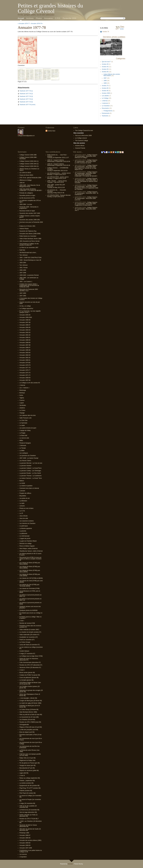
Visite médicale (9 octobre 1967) (29, 630)
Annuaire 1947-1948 (26, 848)
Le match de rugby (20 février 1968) (30, 703)
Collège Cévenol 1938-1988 (28, 155)
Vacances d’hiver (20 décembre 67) (30, 667)
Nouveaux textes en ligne (27, 211)
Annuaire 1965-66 (25, 838)
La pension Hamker (25, 466)
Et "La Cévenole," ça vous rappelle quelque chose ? (30, 312)
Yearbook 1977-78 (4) (26, 99)
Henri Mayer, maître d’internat (28, 549)
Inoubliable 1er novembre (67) (29, 637)
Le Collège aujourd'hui (26, 309)
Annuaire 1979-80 (25, 363)
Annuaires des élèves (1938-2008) (30, 234)
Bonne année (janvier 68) (27, 673)
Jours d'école (23, 516)
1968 (105, 81)
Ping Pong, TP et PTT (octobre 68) (30, 788)
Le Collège (105, 98)
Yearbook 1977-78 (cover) (27, 105)
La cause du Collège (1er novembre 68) (30, 796)
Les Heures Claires (25, 461)
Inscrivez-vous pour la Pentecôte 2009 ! (31, 223)
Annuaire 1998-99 (25, 320)
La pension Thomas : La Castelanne (30, 476)
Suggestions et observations (83, 205)
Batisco (22, 481)
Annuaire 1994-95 (25, 327)
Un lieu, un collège (25, 306)
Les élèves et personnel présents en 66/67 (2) (30, 599)
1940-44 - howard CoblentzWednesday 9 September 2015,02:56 (59, 161)
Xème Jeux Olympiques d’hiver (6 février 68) (30, 695)
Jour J (77, 210)
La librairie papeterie (26, 528)
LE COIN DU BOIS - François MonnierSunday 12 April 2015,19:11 (59, 196)
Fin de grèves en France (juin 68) (30, 763)
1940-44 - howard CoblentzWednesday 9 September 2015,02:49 (59, 165)
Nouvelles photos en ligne (27, 195)
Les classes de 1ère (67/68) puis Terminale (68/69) (29, 585)
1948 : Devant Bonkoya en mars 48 (30, 260)
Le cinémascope (24, 536)
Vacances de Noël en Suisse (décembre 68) (28, 826)
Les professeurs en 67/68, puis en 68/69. (30, 592)
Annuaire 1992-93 (25, 332)
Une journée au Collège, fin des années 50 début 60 (29, 244)
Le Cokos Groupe (25, 642)
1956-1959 (23, 270)
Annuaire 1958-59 (25, 845)
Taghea (22, 398)
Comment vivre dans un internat (29, 488)
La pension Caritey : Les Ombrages (30, 471)
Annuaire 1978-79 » (37, 24)
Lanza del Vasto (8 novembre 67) (30, 645)
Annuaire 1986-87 (25, 348)
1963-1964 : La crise (26, 204)
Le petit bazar (24, 526)
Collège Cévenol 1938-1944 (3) (29, 166)
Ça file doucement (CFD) (27, 198)
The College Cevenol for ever (84, 131)
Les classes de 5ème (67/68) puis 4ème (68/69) (30, 567)
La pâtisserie (23, 533)
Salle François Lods (25, 418)
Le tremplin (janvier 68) (26, 680)
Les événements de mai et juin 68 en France (31, 739)
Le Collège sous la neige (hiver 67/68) (31, 656)
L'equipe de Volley (25, 430)
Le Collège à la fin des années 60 (30, 383)
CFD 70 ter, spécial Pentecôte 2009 (30, 178)
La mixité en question (26, 486)
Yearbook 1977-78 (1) (26, 91)
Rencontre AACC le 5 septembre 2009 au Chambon (86, 189)
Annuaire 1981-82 (25, 358)
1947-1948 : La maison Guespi (29, 458)
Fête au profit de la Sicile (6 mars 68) (31, 715)
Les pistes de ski (25, 498)
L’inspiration (23, 857)
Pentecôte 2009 (69, 18)
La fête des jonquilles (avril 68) (29, 730)
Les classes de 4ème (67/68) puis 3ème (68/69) (30, 571)
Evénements (106, 113)
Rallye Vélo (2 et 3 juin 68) (28, 758)
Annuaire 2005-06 (25, 315)
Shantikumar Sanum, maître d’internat (31, 551)
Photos (39, 18)
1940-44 (22, 183)
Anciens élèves (80, 146)
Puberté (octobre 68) (26, 791)
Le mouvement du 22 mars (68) (29, 717)
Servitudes (23, 405)
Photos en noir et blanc (26, 508)
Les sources (23, 854)
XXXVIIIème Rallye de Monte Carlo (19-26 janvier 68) (30, 683)
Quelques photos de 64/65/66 (28, 610)
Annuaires (49, 18)
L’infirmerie (23, 446)
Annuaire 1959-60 (25, 843)
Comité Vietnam (24, 651)
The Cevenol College (82, 141)
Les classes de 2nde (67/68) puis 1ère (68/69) (31, 581)
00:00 (122, 29)
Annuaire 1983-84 (25, 353)
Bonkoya (22, 393)
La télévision (23, 501)
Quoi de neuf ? (106, 62)
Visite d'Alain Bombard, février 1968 (30, 239)
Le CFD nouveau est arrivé (83, 163)
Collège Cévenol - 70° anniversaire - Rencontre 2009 (86, 156)
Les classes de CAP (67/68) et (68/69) (31, 578)
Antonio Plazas (24, 229)
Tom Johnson (24, 255)
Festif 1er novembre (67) (27, 640)
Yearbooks (105, 116)
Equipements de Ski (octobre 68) (29, 786)
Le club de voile (24, 438)
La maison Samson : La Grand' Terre (31, 478)
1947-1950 (23, 293)
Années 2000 (106, 93)
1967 (105, 78)
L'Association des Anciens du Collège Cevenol (31, 299)
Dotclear (70, 864)
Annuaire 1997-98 (25, 322)
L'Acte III (22, 776)
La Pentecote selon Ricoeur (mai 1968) (29, 751)
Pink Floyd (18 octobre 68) (28, 793)
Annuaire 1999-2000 (26, 317)
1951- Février (24, 268)
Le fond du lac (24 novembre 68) (29, 810)
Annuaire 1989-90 (25, 340)
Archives (30, 18)
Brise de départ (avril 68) (27, 732)
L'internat (105, 101)
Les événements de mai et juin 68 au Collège (31, 743)
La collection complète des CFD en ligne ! (30, 201)
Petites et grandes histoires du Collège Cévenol (50, 8)
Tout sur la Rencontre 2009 (83, 136)
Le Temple (23, 448)
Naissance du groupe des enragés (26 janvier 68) (31, 691)
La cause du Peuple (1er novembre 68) (30, 800)
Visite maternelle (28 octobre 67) (29, 635)
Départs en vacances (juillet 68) (29, 770)
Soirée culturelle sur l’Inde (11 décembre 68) (29, 815)
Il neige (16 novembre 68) (27, 803)
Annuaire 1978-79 (25, 365)
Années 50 (105, 69)
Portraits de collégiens (26, 193)
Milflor (21, 441)
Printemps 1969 (24, 833)
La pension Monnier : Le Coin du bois (31, 463)
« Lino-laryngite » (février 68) (28, 698)
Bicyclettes (23, 496)
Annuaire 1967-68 (25, 380)
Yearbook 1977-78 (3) (26, 96)
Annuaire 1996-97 (25, 325)
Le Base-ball (23, 435)
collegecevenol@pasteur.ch (26, 136)
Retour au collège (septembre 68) (30, 778)
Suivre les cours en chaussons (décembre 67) (29, 659)
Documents (105, 108)
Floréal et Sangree (25, 443)
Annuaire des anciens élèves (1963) (30, 840)
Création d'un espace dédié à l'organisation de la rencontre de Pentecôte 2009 (29, 285)
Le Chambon (106, 106)
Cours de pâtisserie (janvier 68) (29, 678)
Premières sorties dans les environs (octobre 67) (30, 626)
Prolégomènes (108, 111)
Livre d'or (78, 200)
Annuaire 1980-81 (25, 360)
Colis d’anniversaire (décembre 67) (30, 662)
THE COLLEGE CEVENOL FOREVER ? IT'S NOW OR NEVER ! (31, 190)
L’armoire (22, 491)
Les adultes (105, 96)
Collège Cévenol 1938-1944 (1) (29, 161)
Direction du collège (25, 543)
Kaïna (21, 395)
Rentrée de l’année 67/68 (27, 623)
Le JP (21, 513)
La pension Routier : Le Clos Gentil (30, 473)
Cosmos (22, 400)
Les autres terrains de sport (28, 428)
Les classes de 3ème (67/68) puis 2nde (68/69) (30, 575)
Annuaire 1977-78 (25, 368)
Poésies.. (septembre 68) (27, 781)
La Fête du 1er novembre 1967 (29, 248)
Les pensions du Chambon (28, 456)
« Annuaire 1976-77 (24, 24)
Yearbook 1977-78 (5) (26, 102)
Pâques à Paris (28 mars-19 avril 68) (31, 727)
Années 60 (105, 72)
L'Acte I (22, 621)
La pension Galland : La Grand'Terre (30, 468)
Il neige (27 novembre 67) (27, 654)
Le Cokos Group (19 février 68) (29, 710)
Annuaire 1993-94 (25, 330)
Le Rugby (22, 433)
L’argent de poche (25, 538)
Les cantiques (24, 453)
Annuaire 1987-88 (25, 345)
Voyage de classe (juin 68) (28, 765)
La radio (22, 503)
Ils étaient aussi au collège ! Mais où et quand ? (30, 617)
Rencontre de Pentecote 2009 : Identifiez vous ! (29, 290)
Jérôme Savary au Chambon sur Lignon (29, 169)
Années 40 (105, 67)
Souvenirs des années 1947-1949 (30, 213)
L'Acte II (22, 670)
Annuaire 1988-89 (25, 343)
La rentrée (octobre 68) (26, 783)
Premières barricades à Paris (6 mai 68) (30, 735)
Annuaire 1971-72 (25, 375)
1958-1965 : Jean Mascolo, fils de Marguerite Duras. (30, 186)
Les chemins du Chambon (27, 523)
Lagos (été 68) (24, 773)
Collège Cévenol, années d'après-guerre (30, 216)
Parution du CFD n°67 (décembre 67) (31, 665)
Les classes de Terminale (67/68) (30, 588)
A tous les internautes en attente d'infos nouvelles (86, 181)
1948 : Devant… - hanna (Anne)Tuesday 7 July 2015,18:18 (57, 182)
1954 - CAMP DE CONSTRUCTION (30, 258)
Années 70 (106, 32)
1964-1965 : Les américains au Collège (29, 278)
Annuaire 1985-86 (25, 350)
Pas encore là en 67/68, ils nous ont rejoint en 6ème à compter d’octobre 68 (30, 559)
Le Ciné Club (23, 420)
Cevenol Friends (80, 148)
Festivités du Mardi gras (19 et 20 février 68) (30, 706)
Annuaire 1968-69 (25, 378)
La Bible (22, 451)
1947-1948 (23, 273)
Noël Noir (22, 250)
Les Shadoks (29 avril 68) (27, 720)
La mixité (22, 483)
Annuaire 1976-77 (25, 370)
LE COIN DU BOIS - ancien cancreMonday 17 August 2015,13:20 (58, 178)
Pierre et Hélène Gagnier (27, 546)
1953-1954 (23, 263)
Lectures (22, 506)
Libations (22, 408)
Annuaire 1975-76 (25, 373)
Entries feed (51, 131)
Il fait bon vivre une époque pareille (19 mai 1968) (30, 755)
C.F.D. (58, 18)
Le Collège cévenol (81, 138)
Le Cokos (22, 410)
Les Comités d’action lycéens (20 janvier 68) (30, 687)
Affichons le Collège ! (81, 158)
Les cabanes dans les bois (28, 415)
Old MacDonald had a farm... (28, 253)
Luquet (22, 403)
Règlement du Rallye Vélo (27, 760)
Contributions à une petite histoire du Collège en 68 (31, 851)
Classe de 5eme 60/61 (26, 175)
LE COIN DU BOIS (25, 173)
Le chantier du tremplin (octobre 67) (30, 632)
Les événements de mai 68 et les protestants (30, 747)
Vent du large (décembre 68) (28, 812)
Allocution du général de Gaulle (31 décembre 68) (30, 830)
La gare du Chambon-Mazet (28, 541)
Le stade (22, 425)
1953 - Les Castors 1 (26, 282)
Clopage (22, 413)
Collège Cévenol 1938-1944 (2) (29, 164)
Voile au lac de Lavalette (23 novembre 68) (28, 807)
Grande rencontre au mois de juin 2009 (30, 303)
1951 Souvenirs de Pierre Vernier (30, 241)
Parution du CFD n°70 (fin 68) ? (29, 819)
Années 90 (105, 91)
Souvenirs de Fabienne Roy (28, 231)
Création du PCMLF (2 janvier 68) (30, 675)
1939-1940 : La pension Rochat (29, 275)
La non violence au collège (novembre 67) (31, 648)
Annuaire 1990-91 (25, 338)
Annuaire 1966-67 (25, 835)
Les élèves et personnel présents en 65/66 (30, 603)
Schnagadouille (24, 725)
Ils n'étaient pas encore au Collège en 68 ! (31, 614)
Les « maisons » (24, 388)
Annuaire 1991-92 (25, 335)
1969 (105, 83)
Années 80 (105, 88)
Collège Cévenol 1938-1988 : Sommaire (28, 158)
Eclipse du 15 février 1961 (27, 226)
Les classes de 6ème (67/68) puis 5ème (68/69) (30, 563)
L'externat (105, 103)
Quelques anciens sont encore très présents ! (30, 607)
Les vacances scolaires (27, 521)
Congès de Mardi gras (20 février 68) (31, 701)
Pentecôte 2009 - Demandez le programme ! (29, 208)
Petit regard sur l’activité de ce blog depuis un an (85, 169)
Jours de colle (24, 518)
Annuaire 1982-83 (25, 355)
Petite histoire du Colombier (28, 236)
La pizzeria (23, 531)
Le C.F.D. (22, 511)
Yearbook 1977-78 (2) (26, 94)
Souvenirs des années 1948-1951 (30, 220)
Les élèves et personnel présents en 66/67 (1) (30, 596)
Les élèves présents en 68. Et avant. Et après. (31, 554)
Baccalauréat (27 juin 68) (27, 768)
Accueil (21, 18)
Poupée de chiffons (25, 493)
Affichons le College (26, 180)
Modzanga (23, 390)
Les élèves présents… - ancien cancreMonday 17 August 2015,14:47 (59, 174)
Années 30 (105, 64)
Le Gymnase (23, 423)
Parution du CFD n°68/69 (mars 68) (30, 722)
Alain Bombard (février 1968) (28, 712)
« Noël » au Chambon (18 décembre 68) (31, 822)
